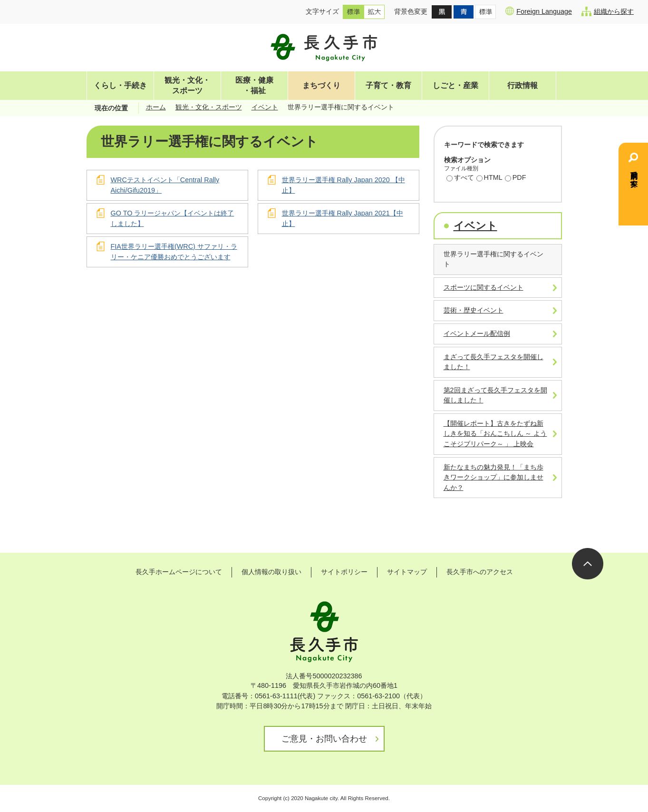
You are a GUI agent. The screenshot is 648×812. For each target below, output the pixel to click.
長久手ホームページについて (179, 572)
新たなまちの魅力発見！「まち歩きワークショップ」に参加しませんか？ (493, 477)
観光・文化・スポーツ (187, 85)
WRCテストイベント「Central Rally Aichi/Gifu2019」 (165, 185)
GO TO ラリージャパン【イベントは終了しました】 (173, 218)
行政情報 (522, 85)
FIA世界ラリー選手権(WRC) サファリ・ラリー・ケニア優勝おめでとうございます (174, 252)
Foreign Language (539, 11)
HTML (489, 178)
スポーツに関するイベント (484, 287)
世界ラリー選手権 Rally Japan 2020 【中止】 (343, 185)
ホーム (156, 107)
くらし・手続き (120, 85)
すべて (460, 178)
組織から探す (608, 11)
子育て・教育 (388, 85)
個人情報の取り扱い (271, 572)
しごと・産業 (455, 85)
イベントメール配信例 (477, 333)
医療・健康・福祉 (254, 85)
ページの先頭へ (588, 564)
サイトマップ (407, 572)
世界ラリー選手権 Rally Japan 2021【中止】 (343, 218)
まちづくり (321, 85)
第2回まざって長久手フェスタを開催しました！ (495, 395)
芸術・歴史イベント (474, 310)
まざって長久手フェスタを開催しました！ (493, 362)
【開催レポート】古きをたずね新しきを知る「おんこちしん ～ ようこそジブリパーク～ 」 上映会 (495, 434)
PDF (516, 178)
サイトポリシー (344, 572)
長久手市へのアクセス (480, 572)
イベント (265, 107)
